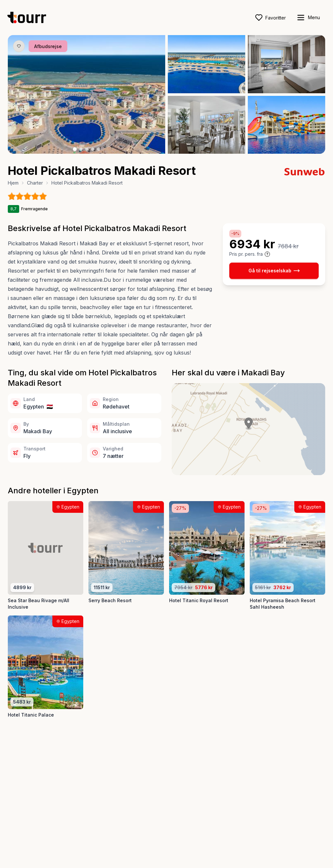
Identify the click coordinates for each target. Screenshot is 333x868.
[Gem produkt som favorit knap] (19, 46)
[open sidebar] (308, 18)
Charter (35, 183)
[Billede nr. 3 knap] (87, 149)
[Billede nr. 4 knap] (93, 149)
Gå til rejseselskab (274, 271)
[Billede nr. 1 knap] (75, 149)
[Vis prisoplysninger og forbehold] (267, 254)
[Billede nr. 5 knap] (99, 149)
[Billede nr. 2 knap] (81, 149)
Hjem (13, 183)
